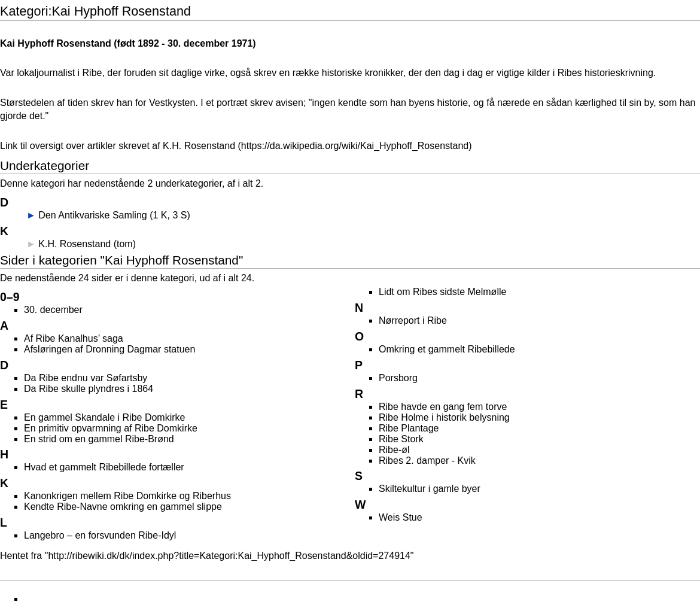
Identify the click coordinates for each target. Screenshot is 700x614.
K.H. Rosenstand (74, 244)
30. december (198, 43)
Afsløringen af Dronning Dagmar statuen (109, 349)
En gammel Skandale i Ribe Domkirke (104, 417)
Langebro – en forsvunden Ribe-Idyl (100, 535)
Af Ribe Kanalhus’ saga (74, 338)
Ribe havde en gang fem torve (443, 407)
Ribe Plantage (409, 428)
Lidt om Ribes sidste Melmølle (442, 292)
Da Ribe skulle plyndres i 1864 (89, 389)
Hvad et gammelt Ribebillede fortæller (104, 467)
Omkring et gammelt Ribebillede (447, 349)
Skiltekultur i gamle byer (430, 489)
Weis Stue (401, 517)
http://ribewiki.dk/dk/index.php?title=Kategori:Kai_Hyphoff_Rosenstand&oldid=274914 (229, 556)
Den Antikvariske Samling (92, 215)
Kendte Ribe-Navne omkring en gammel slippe (123, 507)
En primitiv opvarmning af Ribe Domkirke (111, 428)
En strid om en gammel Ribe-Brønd (99, 439)
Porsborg (398, 378)
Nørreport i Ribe (413, 320)
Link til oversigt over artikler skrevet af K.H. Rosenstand (118, 146)
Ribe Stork (401, 439)
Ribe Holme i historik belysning (444, 417)
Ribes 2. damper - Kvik (427, 460)
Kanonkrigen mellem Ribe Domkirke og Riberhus (127, 496)
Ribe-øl (394, 450)
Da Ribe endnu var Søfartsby (86, 378)
